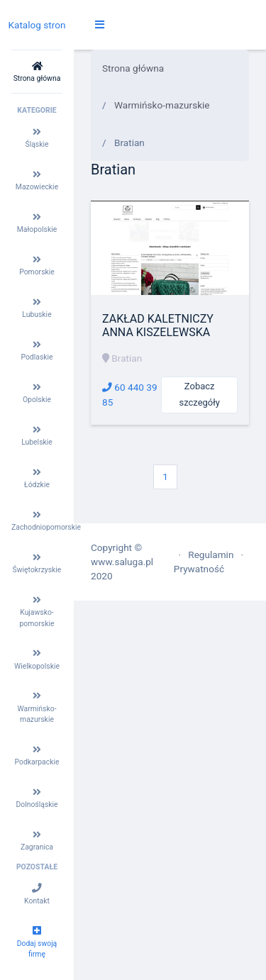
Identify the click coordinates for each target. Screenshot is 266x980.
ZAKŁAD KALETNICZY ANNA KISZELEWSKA (158, 325)
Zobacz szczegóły (199, 394)
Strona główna (133, 68)
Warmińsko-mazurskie (162, 105)
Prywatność (199, 569)
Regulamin (211, 555)
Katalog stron (37, 25)
